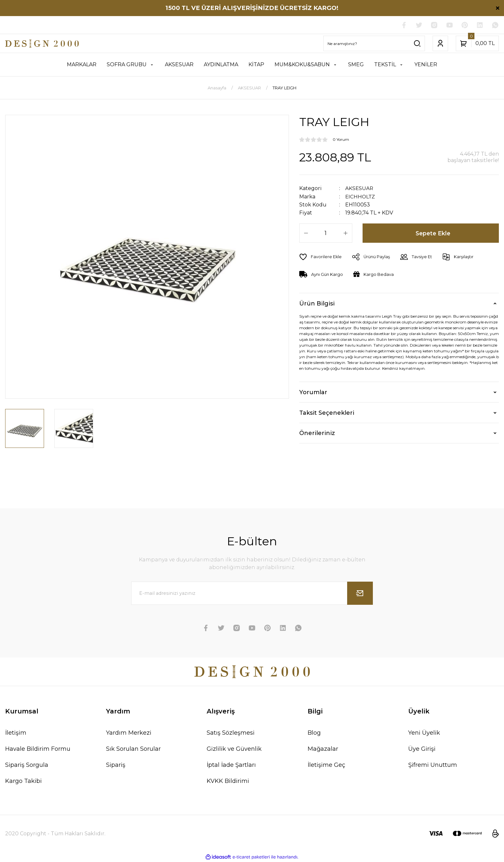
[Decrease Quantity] (306, 233)
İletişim (16, 733)
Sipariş (116, 765)
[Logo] (42, 44)
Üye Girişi (422, 749)
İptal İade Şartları (231, 765)
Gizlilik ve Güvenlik (234, 749)
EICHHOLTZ (361, 197)
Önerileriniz (317, 433)
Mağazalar (323, 749)
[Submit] (360, 594)
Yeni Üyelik (424, 733)
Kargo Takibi (23, 781)
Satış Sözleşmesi (231, 733)
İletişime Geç (326, 765)
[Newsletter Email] (252, 594)
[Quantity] (326, 233)
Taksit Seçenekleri (327, 413)
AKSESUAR (360, 189)
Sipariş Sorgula (27, 765)
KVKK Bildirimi (228, 781)
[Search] (374, 44)
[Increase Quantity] (346, 233)
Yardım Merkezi (129, 733)
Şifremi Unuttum (433, 765)
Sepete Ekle (433, 233)
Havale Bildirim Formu (38, 749)
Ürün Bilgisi (317, 304)
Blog (314, 733)
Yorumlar (313, 392)
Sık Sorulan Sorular (133, 749)
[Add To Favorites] (321, 257)
